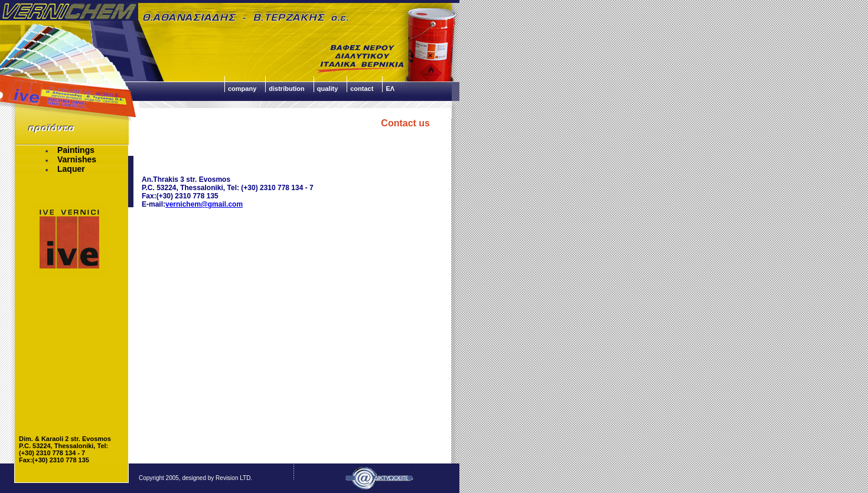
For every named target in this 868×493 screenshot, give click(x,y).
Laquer (65, 169)
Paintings (70, 150)
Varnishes (71, 159)
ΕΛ (390, 89)
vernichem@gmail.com (204, 204)
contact (362, 89)
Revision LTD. (234, 478)
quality (327, 89)
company (242, 89)
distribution (287, 89)
